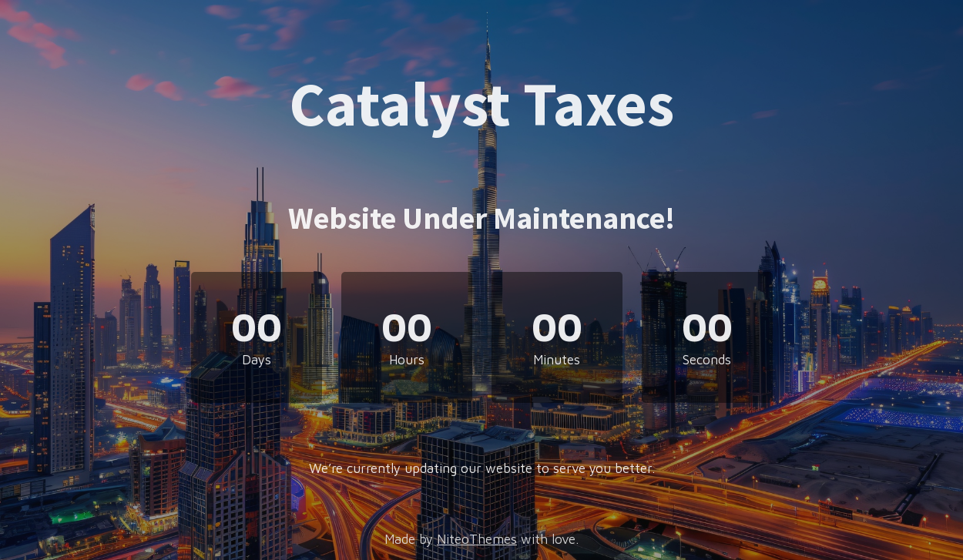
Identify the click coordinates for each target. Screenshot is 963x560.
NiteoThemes (477, 539)
